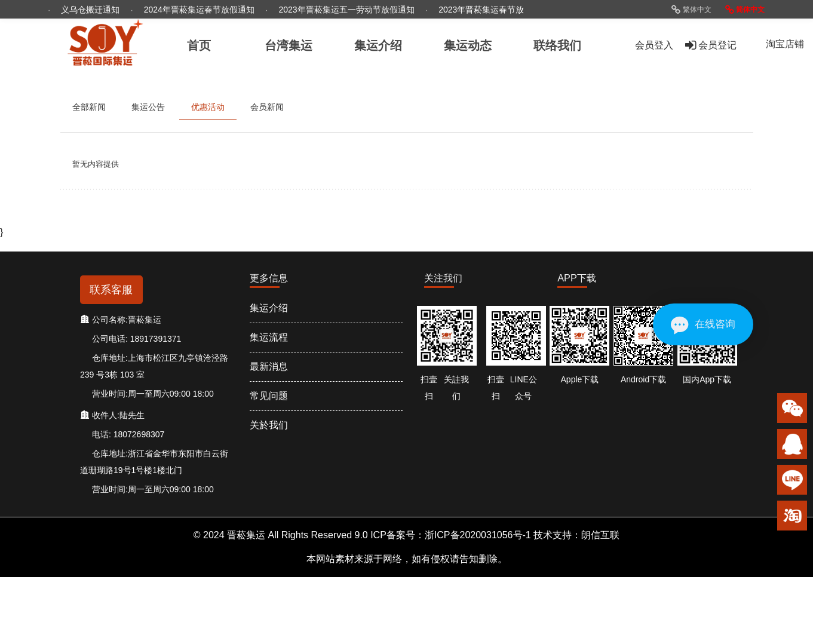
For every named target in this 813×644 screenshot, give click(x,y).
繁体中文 (691, 10)
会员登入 (654, 45)
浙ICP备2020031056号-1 (478, 535)
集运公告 (148, 107)
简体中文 (745, 10)
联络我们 (557, 45)
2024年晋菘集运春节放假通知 (200, 10)
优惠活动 (208, 107)
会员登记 (711, 45)
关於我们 (269, 425)
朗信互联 (600, 535)
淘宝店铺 (785, 44)
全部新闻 (89, 107)
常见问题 (269, 396)
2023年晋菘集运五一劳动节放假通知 (348, 10)
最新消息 (269, 367)
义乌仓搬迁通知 (91, 10)
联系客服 (111, 290)
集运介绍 (269, 308)
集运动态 (468, 45)
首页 (199, 45)
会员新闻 (267, 107)
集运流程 (269, 337)
